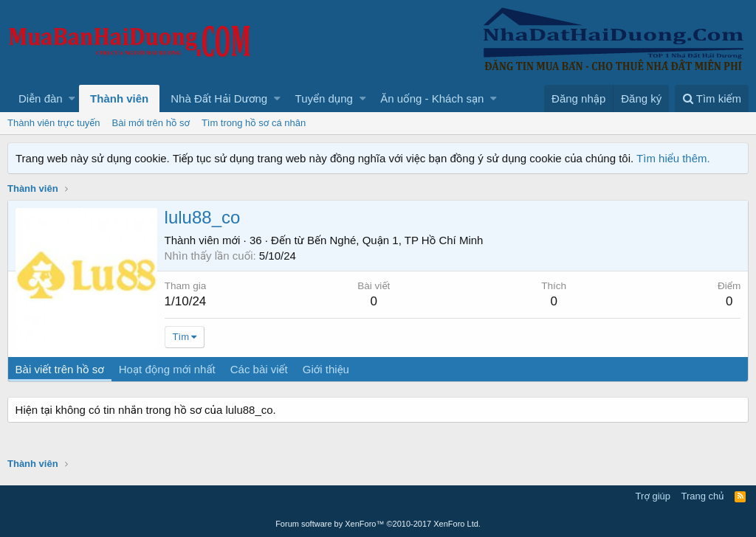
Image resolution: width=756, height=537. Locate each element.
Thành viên (119, 98)
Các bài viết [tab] (259, 369)
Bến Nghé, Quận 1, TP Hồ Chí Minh (395, 240)
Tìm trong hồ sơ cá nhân (254, 123)
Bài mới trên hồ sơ (151, 123)
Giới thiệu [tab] (326, 369)
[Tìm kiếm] (712, 98)
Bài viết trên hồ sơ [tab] (60, 369)
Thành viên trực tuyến (54, 123)
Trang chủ (703, 496)
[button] (72, 98)
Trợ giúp (653, 496)
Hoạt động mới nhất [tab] (167, 369)
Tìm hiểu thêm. (673, 158)
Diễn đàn (41, 98)
